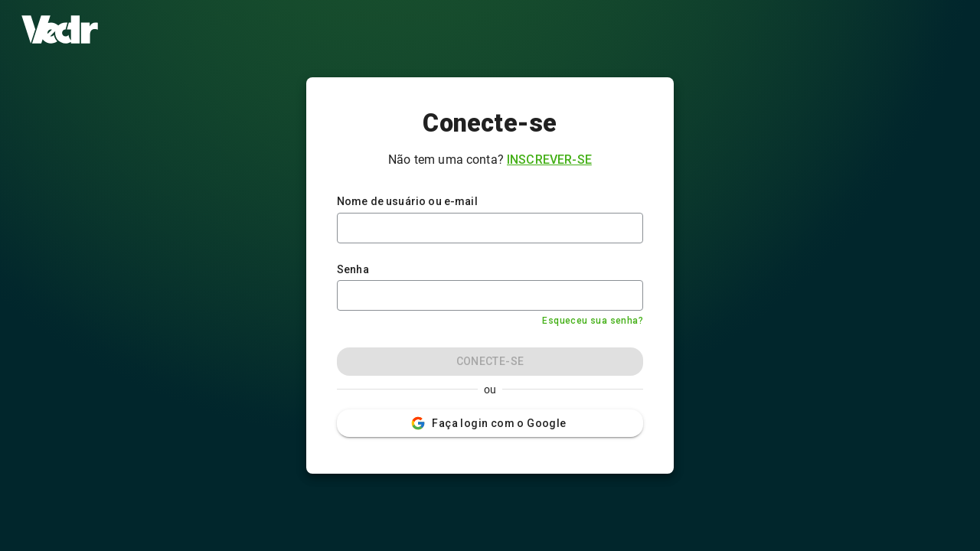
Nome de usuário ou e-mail (407, 201)
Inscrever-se (549, 160)
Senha (353, 269)
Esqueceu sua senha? (593, 321)
